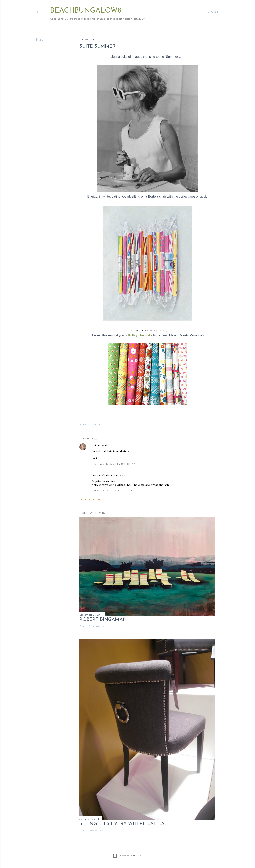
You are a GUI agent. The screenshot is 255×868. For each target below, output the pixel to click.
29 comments (97, 830)
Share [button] (40, 40)
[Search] (213, 12)
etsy (165, 330)
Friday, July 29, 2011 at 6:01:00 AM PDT (114, 490)
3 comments (96, 626)
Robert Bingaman (103, 620)
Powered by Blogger (127, 856)
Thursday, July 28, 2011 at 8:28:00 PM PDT (116, 464)
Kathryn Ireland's (140, 335)
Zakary (96, 445)
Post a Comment (91, 499)
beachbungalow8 (86, 11)
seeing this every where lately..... (124, 824)
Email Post (95, 424)
